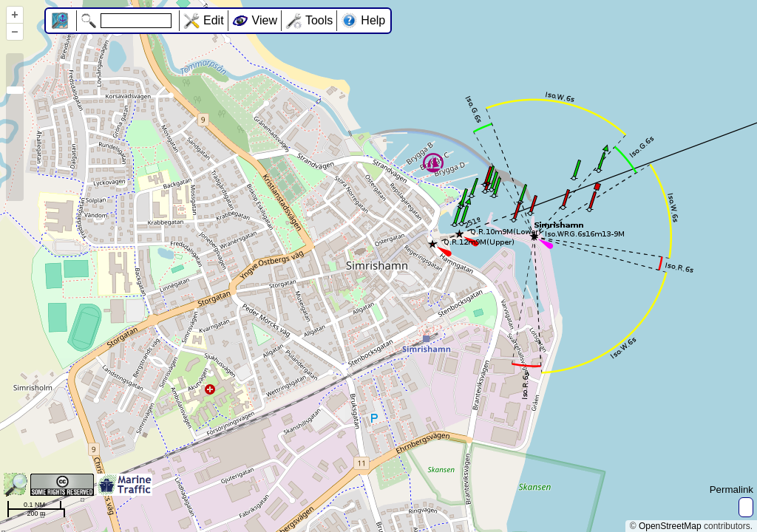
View (265, 20)
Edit (214, 20)
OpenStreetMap (670, 526)
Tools (319, 20)
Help (373, 20)
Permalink (731, 490)
